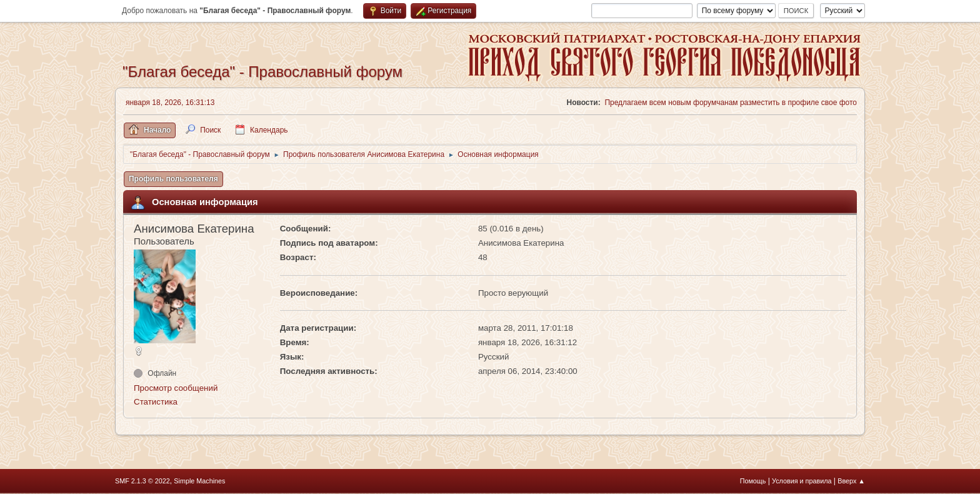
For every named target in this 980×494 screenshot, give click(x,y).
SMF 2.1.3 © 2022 (142, 481)
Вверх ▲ (851, 481)
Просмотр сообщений (176, 388)
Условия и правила (802, 481)
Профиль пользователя (173, 179)
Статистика (156, 402)
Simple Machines (199, 481)
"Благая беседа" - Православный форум (262, 72)
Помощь (753, 481)
